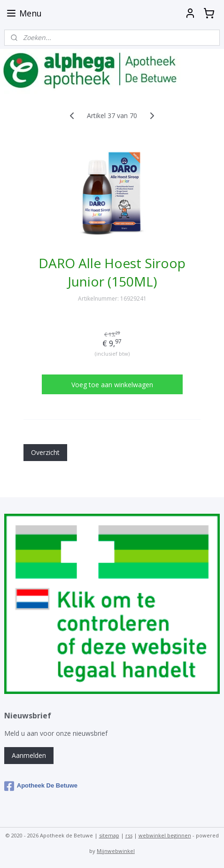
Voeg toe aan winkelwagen (112, 385)
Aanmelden (29, 755)
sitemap (109, 835)
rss (129, 835)
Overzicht (45, 452)
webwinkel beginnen (165, 835)
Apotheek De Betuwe (41, 786)
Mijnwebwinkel (116, 851)
